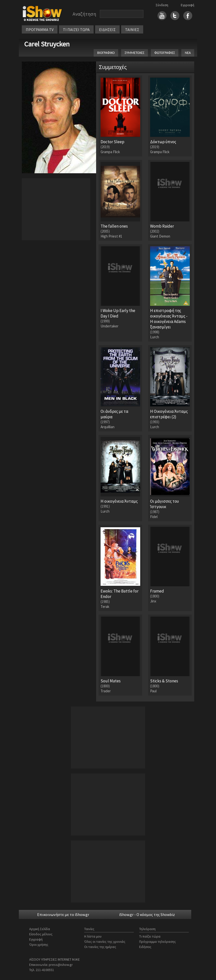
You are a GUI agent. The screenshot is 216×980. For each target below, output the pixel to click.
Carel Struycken (47, 44)
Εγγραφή (188, 5)
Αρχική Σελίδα (40, 929)
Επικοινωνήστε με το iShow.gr (63, 914)
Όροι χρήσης (39, 945)
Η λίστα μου (93, 936)
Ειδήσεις (145, 947)
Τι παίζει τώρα (150, 936)
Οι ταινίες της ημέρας (100, 947)
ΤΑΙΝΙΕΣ (132, 30)
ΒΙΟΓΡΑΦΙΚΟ (106, 53)
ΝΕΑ (188, 53)
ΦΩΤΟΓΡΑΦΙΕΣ (165, 53)
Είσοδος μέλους (41, 934)
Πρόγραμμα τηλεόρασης (158, 942)
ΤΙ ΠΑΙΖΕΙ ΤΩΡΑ (76, 30)
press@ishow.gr (61, 965)
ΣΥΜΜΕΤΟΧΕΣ (135, 53)
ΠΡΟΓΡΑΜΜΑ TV (40, 30)
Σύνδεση (162, 5)
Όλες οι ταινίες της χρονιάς (105, 942)
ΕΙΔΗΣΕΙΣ (107, 30)
